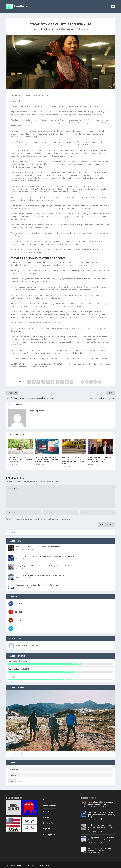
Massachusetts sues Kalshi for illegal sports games (37, 585)
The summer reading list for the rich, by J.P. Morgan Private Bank (20, 459)
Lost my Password (23, 781)
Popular (46, 829)
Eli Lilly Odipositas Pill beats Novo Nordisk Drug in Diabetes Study (43, 566)
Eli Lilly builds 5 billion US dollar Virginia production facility (40, 575)
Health (28, 559)
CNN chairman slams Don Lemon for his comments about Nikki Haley (99, 459)
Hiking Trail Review (16, 677)
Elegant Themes (22, 865)
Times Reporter (47, 29)
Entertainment (30, 549)
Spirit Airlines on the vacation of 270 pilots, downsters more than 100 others (73, 460)
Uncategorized (49, 835)
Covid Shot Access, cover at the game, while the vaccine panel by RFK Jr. (45, 556)
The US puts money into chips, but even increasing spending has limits (47, 459)
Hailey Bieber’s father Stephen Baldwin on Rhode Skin (38, 547)
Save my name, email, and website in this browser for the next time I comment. (39, 519)
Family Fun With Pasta (18, 661)
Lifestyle (47, 817)
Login (12, 781)
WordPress (44, 865)
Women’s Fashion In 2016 (19, 669)
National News (49, 823)
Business (70, 29)
